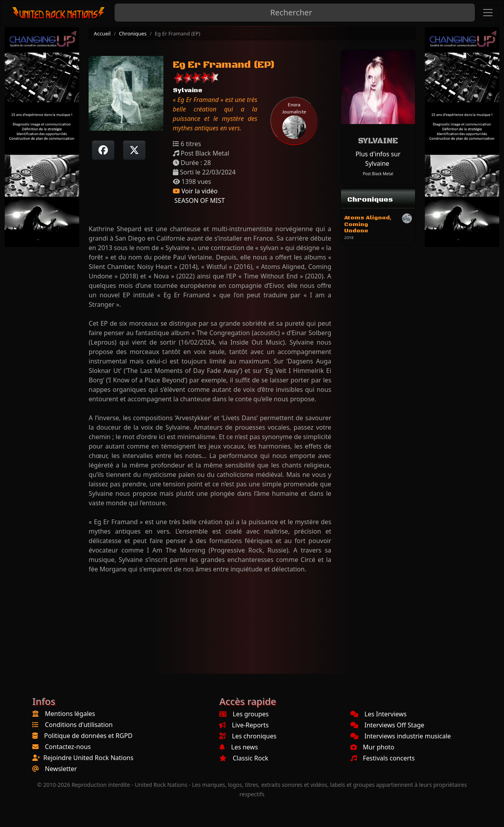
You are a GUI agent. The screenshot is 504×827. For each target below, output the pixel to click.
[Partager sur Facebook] (103, 150)
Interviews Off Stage (387, 725)
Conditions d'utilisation (79, 725)
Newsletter (61, 769)
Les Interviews (379, 714)
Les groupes (244, 714)
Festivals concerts (383, 758)
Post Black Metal (378, 174)
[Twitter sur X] (134, 150)
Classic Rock (244, 758)
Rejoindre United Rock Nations (88, 758)
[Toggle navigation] (488, 13)
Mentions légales (70, 714)
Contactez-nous (68, 747)
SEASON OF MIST (199, 200)
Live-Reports (244, 725)
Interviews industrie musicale (401, 736)
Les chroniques (248, 736)
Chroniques (133, 33)
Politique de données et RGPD (88, 736)
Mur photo (372, 747)
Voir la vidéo (195, 191)
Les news (239, 747)
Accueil (102, 33)
